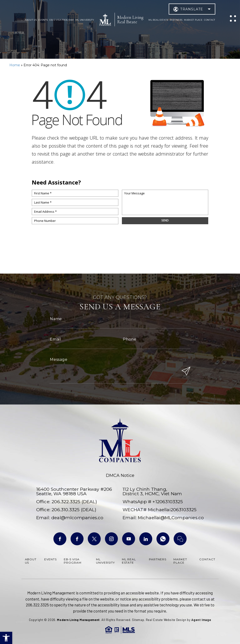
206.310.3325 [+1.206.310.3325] (66, 510)
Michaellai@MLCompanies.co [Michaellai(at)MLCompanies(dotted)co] (171, 518)
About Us (31, 20)
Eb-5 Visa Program (62, 20)
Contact (210, 20)
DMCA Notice (120, 475)
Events (43, 20)
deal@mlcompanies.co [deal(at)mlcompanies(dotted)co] (77, 518)
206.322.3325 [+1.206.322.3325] (66, 502)
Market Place (193, 20)
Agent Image (201, 620)
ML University (85, 20)
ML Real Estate (158, 20)
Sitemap (138, 620)
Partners (176, 20)
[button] (6, 638)
